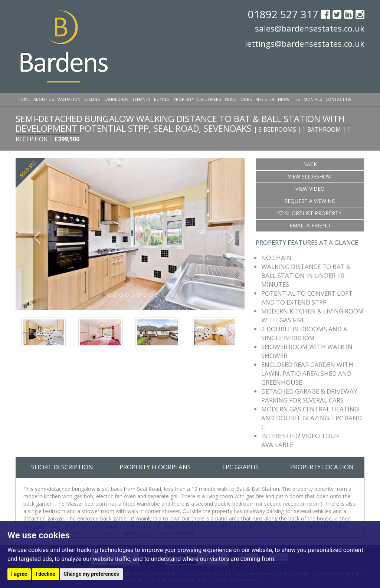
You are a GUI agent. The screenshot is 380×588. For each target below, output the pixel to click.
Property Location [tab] (322, 467)
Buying (162, 99)
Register (265, 99)
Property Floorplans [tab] (155, 467)
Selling (92, 99)
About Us (44, 99)
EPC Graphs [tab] (240, 467)
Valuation (69, 99)
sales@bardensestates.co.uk (310, 28)
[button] (33, 234)
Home (24, 99)
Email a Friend (310, 225)
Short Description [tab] (62, 467)
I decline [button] (45, 574)
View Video (310, 189)
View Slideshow (310, 176)
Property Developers (197, 99)
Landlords (116, 99)
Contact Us (338, 99)
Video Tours (238, 99)
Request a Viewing (310, 201)
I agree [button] (19, 574)
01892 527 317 (284, 14)
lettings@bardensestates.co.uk (305, 43)
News (284, 99)
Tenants (141, 99)
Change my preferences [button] (91, 574)
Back (310, 164)
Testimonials (307, 99)
